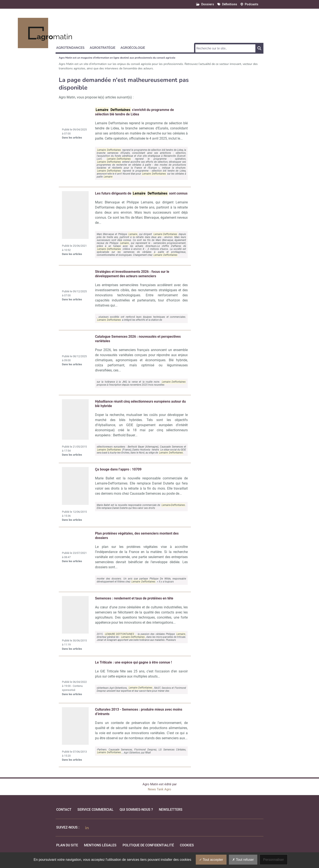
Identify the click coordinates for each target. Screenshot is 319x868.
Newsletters (171, 810)
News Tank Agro (159, 789)
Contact (64, 810)
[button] (72, 47)
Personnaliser (274, 860)
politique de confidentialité (148, 845)
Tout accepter (211, 860)
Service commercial (95, 810)
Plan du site (67, 845)
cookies (187, 845)
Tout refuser (243, 860)
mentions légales (100, 845)
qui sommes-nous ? (136, 810)
